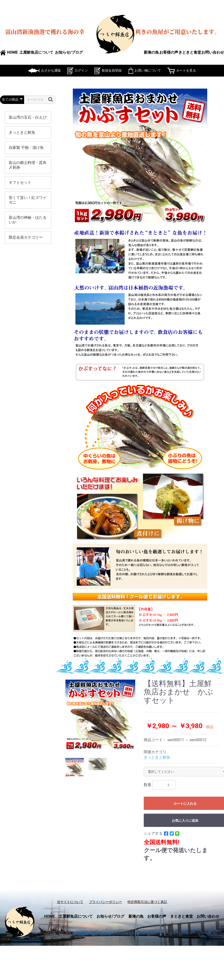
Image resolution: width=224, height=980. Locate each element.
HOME (9, 53)
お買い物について (145, 70)
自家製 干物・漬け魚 (26, 148)
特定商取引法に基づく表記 (147, 902)
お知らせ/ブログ (69, 52)
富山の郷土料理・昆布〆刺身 (28, 165)
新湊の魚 (151, 52)
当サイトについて (70, 902)
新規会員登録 (108, 70)
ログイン (78, 70)
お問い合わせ (213, 52)
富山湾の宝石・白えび (28, 117)
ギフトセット (20, 183)
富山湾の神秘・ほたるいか (28, 220)
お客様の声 (169, 52)
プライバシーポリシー (106, 902)
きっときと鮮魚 (22, 132)
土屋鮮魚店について (36, 52)
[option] (100, 715)
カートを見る (182, 70)
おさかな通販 (44, 70)
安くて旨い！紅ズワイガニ (28, 200)
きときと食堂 (190, 52)
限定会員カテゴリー (26, 237)
